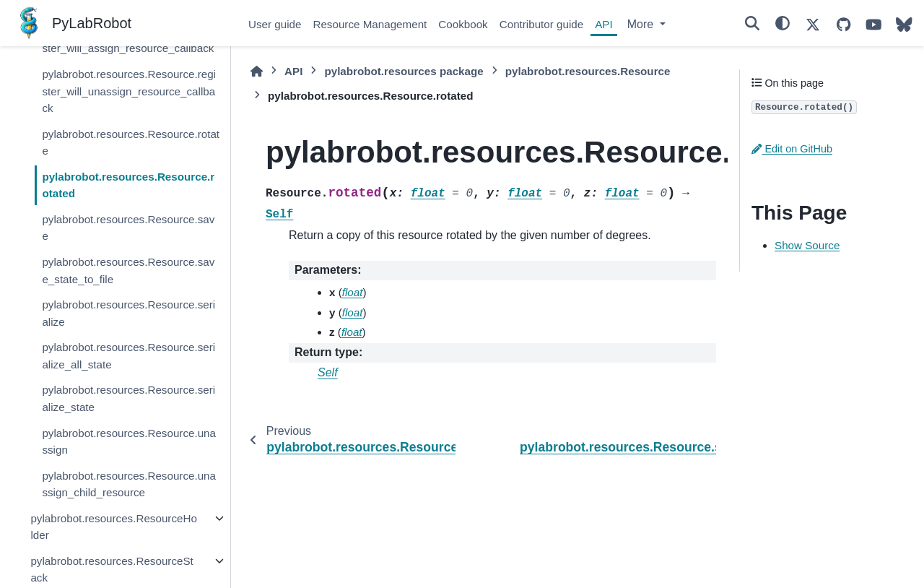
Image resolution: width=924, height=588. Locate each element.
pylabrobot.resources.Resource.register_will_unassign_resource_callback (129, 91)
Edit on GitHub (792, 149)
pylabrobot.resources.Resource (588, 71)
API (603, 24)
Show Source (807, 245)
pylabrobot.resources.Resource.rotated (128, 185)
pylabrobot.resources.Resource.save (128, 228)
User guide (275, 24)
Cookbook (463, 24)
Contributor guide (542, 24)
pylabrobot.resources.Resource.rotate (131, 143)
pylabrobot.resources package (404, 71)
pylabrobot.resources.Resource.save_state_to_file (128, 271)
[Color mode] (783, 23)
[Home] (257, 72)
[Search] (752, 23)
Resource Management (370, 24)
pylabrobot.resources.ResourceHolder (113, 527)
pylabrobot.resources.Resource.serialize (128, 313)
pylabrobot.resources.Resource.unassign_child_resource (129, 484)
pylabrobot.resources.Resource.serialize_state (128, 398)
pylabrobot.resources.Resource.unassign (129, 442)
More (642, 24)
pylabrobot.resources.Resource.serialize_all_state (128, 356)
